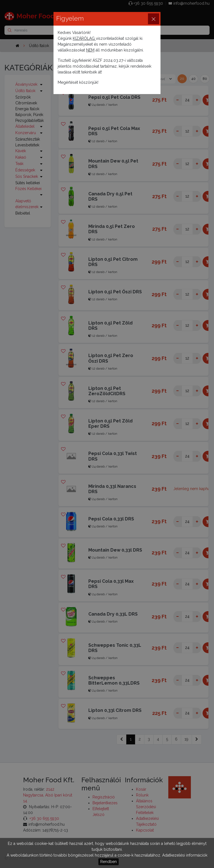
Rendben (109, 862)
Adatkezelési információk (185, 855)
